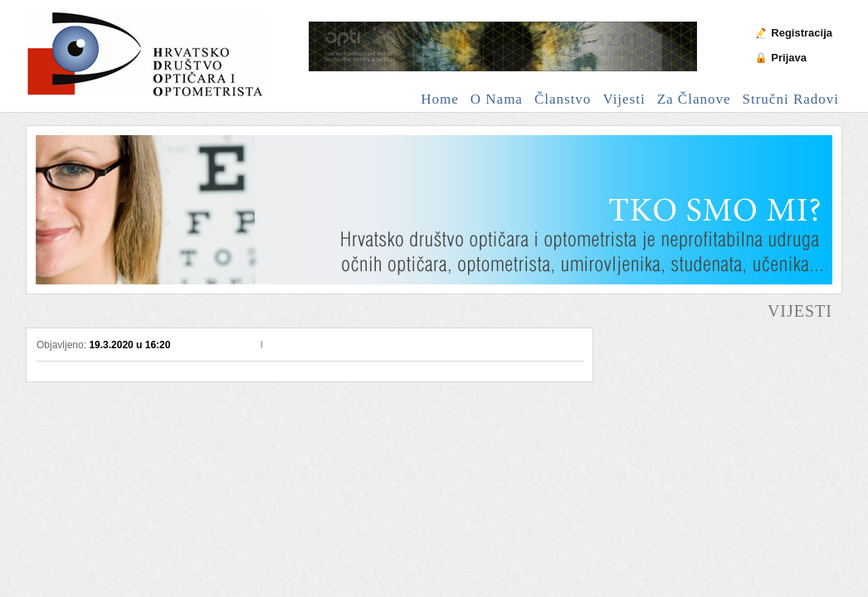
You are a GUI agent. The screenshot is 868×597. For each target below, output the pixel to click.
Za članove (694, 99)
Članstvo (563, 99)
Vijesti (624, 99)
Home (440, 99)
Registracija (802, 33)
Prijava (789, 58)
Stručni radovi (791, 99)
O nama (497, 99)
